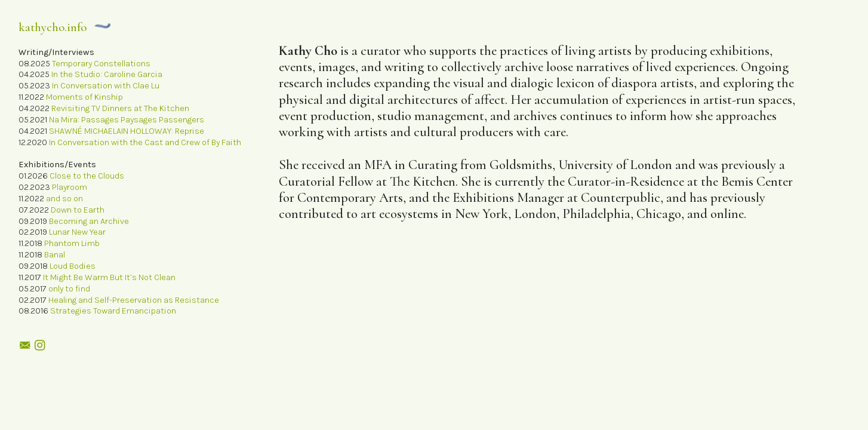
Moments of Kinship (84, 97)
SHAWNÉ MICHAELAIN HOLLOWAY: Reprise (127, 131)
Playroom (70, 187)
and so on (64, 199)
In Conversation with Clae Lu (106, 86)
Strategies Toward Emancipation (113, 311)
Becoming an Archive (89, 221)
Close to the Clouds (87, 176)
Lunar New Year (77, 232)
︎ (25, 346)
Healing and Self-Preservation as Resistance (133, 300)
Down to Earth (78, 210)
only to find (69, 289)
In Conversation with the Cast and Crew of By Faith (145, 142)
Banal (55, 255)
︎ (40, 346)
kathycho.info (53, 27)
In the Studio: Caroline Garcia (107, 74)
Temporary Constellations (101, 64)
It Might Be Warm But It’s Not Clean (109, 277)
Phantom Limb (72, 243)
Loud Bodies (73, 266)
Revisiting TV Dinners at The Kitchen (120, 108)
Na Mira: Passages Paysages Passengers (127, 120)
